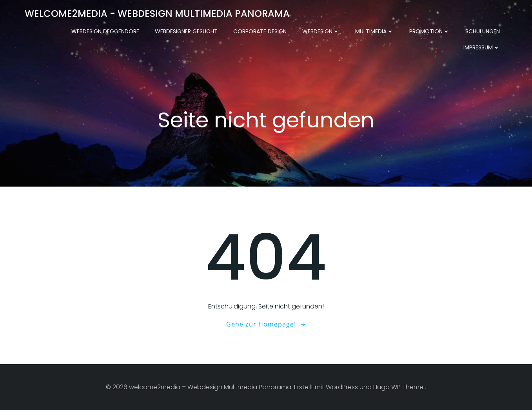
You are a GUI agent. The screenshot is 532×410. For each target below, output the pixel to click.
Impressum (482, 47)
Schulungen (483, 31)
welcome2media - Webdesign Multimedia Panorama (157, 14)
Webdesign (321, 31)
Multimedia (374, 31)
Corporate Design (260, 31)
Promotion (429, 31)
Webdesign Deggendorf (105, 31)
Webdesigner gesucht (186, 31)
